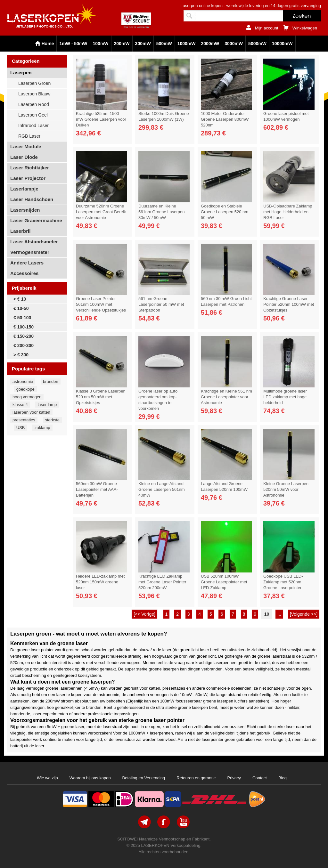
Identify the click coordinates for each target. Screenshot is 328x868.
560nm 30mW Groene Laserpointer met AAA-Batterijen (97, 489)
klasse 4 (20, 405)
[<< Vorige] (144, 614)
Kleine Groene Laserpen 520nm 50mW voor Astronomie (286, 489)
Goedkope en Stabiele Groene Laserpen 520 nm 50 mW (225, 212)
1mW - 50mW (73, 44)
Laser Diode (24, 157)
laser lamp (47, 405)
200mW (122, 44)
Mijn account (267, 28)
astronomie (23, 381)
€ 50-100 (22, 318)
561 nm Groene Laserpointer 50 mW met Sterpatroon (161, 304)
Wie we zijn (47, 778)
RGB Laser (29, 136)
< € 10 (20, 299)
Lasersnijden (25, 210)
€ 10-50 (21, 308)
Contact (260, 778)
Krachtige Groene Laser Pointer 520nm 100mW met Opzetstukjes (289, 304)
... (279, 614)
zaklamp (42, 428)
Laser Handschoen (32, 199)
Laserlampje (24, 189)
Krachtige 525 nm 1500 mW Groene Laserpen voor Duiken (101, 119)
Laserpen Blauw (34, 94)
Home (48, 44)
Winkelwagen (305, 28)
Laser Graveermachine (36, 220)
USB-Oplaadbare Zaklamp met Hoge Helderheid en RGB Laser (288, 212)
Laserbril (20, 231)
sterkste (53, 420)
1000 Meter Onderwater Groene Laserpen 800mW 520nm (225, 119)
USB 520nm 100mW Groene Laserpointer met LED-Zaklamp (224, 582)
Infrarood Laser (33, 126)
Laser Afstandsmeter (34, 242)
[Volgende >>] (304, 614)
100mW (101, 44)
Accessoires (24, 273)
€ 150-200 (24, 336)
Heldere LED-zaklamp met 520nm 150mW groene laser (100, 582)
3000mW (234, 44)
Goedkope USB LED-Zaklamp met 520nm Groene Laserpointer (283, 582)
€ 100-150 (24, 327)
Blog (283, 778)
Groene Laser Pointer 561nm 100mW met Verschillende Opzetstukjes (101, 304)
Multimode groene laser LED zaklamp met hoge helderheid (285, 397)
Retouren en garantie (196, 778)
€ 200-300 (24, 345)
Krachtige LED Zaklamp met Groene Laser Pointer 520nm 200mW (162, 582)
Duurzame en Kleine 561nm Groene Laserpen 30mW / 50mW (162, 212)
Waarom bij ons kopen (90, 778)
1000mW (187, 44)
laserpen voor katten (31, 412)
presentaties (24, 420)
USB (21, 428)
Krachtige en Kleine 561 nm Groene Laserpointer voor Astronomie (226, 397)
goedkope (25, 389)
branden (51, 381)
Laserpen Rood (34, 104)
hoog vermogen (27, 397)
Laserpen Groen (34, 83)
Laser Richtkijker (30, 168)
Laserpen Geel (33, 115)
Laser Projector (28, 178)
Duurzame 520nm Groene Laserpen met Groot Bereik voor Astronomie (101, 212)
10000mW (282, 44)
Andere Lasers (27, 263)
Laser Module (26, 146)
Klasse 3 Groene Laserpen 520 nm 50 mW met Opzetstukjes (101, 397)
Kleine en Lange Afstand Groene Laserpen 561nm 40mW (162, 489)
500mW (164, 44)
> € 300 (21, 355)
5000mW (257, 44)
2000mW (210, 44)
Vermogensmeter (30, 252)
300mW (143, 44)
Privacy (234, 778)
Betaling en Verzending (144, 778)
